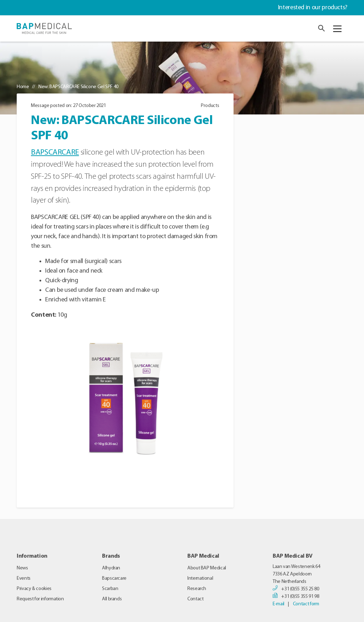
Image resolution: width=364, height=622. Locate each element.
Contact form (306, 604)
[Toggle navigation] (337, 29)
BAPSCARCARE (55, 153)
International (200, 578)
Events (24, 578)
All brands (112, 599)
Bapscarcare (114, 578)
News (22, 568)
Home (23, 87)
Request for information (40, 599)
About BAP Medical (207, 568)
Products (210, 106)
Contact (195, 599)
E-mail (279, 604)
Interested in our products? (313, 8)
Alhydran (111, 568)
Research (197, 589)
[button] (321, 28)
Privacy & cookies (34, 589)
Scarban (110, 589)
